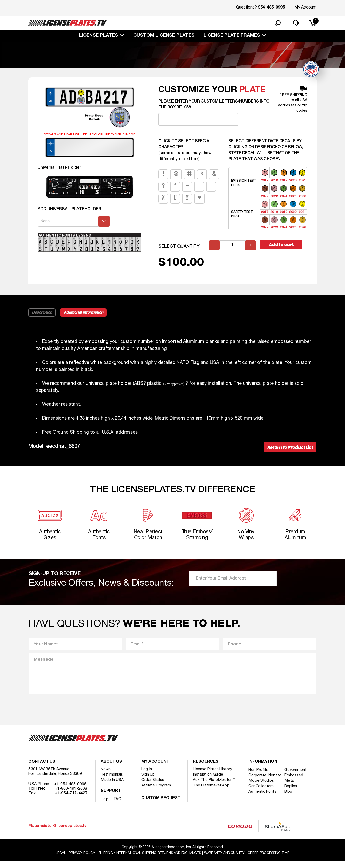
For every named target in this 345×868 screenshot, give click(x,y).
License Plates (99, 37)
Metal (291, 792)
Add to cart (284, 248)
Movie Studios (262, 792)
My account (155, 769)
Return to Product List (289, 450)
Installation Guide (208, 781)
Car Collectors (262, 797)
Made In (113, 787)
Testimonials (112, 781)
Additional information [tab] (86, 315)
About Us (111, 769)
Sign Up (148, 781)
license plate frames (232, 37)
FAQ (118, 806)
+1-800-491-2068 (71, 795)
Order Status (153, 787)
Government (297, 777)
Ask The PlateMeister (214, 787)
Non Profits (259, 777)
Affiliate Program (157, 792)
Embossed (295, 782)
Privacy (74, 860)
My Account (305, 7)
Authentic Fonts (263, 803)
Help (105, 806)
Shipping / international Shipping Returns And (147, 860)
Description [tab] (42, 315)
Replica (292, 797)
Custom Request (161, 805)
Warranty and (229, 860)
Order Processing (276, 860)
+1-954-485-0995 (71, 791)
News (106, 776)
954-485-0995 (271, 8)
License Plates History (213, 776)
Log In (147, 776)
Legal (52, 860)
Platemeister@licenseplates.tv (57, 833)
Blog (290, 803)
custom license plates (164, 37)
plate (253, 93)
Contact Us (42, 769)
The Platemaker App (211, 792)
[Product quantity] (233, 248)
